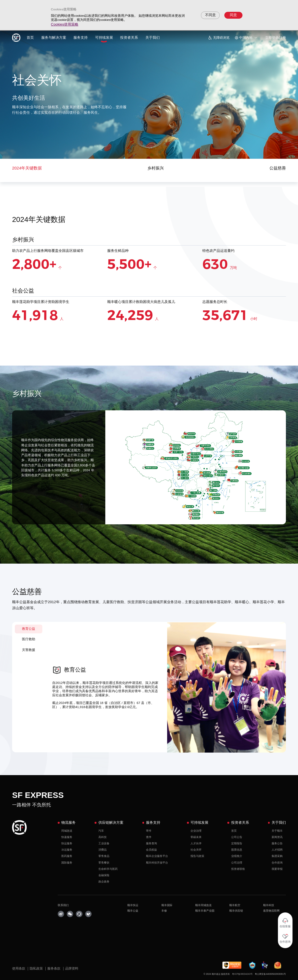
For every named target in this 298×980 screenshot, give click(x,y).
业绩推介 (237, 856)
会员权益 (151, 850)
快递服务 (67, 837)
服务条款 (54, 968)
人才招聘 (277, 850)
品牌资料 (72, 968)
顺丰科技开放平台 (157, 863)
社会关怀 (196, 850)
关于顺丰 (277, 831)
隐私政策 (37, 968)
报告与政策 (197, 856)
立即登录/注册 (276, 37)
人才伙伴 (196, 843)
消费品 (103, 850)
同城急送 (67, 831)
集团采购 (277, 856)
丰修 (164, 911)
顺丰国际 (167, 905)
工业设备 (104, 843)
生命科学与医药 (108, 869)
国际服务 (67, 863)
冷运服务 (67, 850)
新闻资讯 (277, 837)
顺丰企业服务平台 (157, 856)
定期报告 (237, 843)
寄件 (149, 831)
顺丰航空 (235, 905)
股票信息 (237, 850)
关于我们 (153, 37)
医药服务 (67, 856)
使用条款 (19, 968)
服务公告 (277, 843)
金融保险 (104, 875)
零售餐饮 (104, 863)
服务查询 (151, 843)
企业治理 (196, 831)
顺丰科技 (269, 905)
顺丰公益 (133, 911)
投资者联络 (238, 869)
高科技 (103, 837)
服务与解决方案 (54, 37)
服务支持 (81, 37)
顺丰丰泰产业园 (205, 911)
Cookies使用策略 (65, 24)
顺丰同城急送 (203, 905)
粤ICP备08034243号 (242, 974)
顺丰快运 (133, 905)
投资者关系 (129, 37)
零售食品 (104, 856)
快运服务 (67, 843)
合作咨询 (277, 863)
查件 (149, 837)
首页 (30, 37)
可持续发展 (104, 37)
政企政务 (104, 882)
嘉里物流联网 (271, 911)
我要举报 (277, 869)
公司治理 (237, 863)
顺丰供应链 (236, 911)
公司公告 (237, 837)
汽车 (101, 831)
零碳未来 (196, 837)
